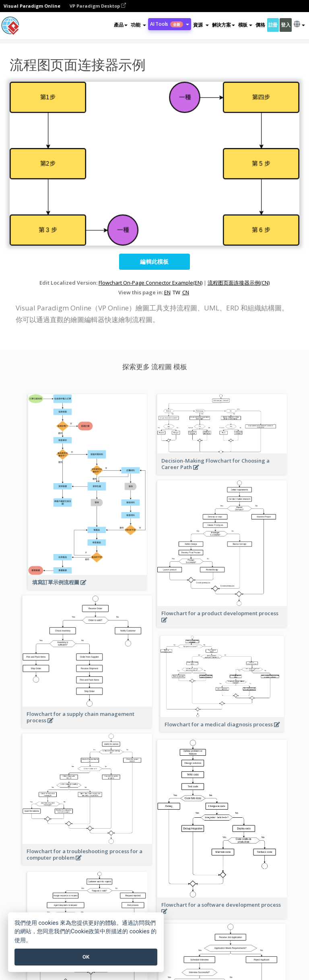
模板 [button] (245, 25)
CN (186, 292)
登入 (285, 25)
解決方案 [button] (224, 25)
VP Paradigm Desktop (98, 6)
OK (86, 957)
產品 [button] (121, 25)
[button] (138, 25)
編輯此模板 (154, 262)
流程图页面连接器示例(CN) (239, 283)
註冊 (273, 25)
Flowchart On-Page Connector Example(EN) (150, 283)
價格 (260, 25)
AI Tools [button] (170, 24)
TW (176, 292)
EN (167, 292)
